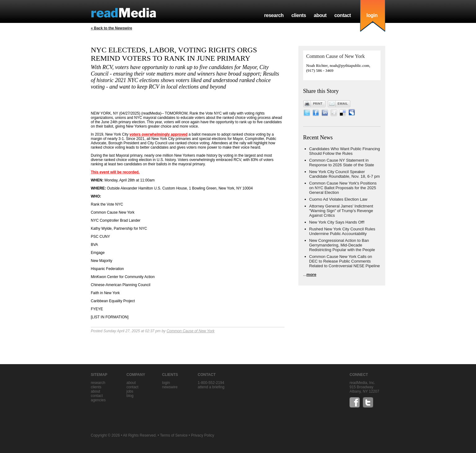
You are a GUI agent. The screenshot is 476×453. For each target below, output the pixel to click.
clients (299, 15)
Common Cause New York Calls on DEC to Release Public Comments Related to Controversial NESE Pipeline (345, 261)
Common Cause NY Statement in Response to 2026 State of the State (342, 163)
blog (130, 396)
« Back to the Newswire (111, 28)
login (372, 15)
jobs (130, 391)
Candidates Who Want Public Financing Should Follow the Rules (345, 151)
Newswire (170, 387)
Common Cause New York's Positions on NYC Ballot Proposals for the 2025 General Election (343, 188)
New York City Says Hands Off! (337, 222)
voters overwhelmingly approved (159, 134)
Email (339, 104)
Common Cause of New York (190, 331)
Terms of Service (174, 435)
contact (343, 15)
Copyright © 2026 (105, 435)
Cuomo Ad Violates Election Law (338, 199)
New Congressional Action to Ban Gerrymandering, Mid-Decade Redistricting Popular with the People (342, 245)
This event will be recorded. (115, 172)
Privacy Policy (203, 435)
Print (315, 104)
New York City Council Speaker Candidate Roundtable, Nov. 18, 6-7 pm (345, 174)
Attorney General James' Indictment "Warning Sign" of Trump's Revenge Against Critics (341, 211)
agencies (98, 400)
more (311, 274)
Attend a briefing (211, 387)
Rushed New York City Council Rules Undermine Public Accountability (342, 231)
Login (166, 383)
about (320, 15)
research (274, 15)
